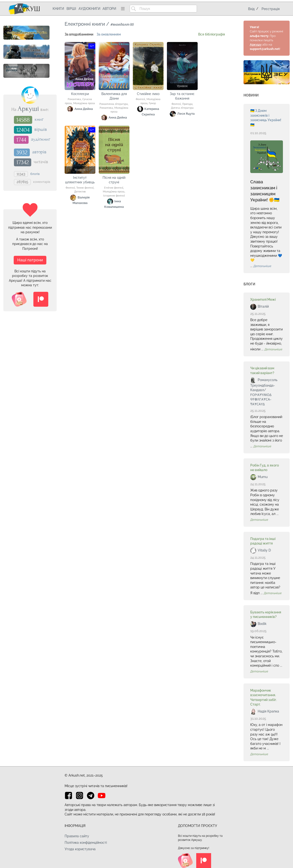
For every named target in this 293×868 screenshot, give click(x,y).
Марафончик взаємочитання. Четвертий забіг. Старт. (264, 697)
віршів (41, 129)
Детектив (80, 192)
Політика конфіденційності (86, 843)
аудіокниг (41, 139)
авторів (39, 152)
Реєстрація (271, 9)
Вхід (251, 9)
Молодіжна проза (84, 103)
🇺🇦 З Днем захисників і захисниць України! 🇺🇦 (266, 118)
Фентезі (140, 99)
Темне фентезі (85, 188)
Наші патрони (30, 260)
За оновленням (109, 34)
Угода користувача (80, 849)
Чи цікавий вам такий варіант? (262, 371)
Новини (251, 95)
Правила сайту (77, 836)
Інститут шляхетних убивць (80, 180)
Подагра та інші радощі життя (263, 541)
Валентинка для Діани (114, 96)
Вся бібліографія (212, 34)
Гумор (152, 103)
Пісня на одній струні (114, 180)
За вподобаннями (79, 34)
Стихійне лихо (148, 94)
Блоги (249, 284)
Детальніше (262, 266)
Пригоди (187, 104)
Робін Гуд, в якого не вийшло (265, 468)
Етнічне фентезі (114, 188)
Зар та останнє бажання (182, 96)
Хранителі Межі (263, 299)
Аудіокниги (89, 9)
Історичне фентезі (114, 196)
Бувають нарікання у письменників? (266, 615)
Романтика (74, 99)
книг (39, 120)
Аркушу (256, 45)
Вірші (71, 9)
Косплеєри (80, 94)
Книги (58, 9)
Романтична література (114, 104)
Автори (109, 9)
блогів (35, 174)
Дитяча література (182, 108)
